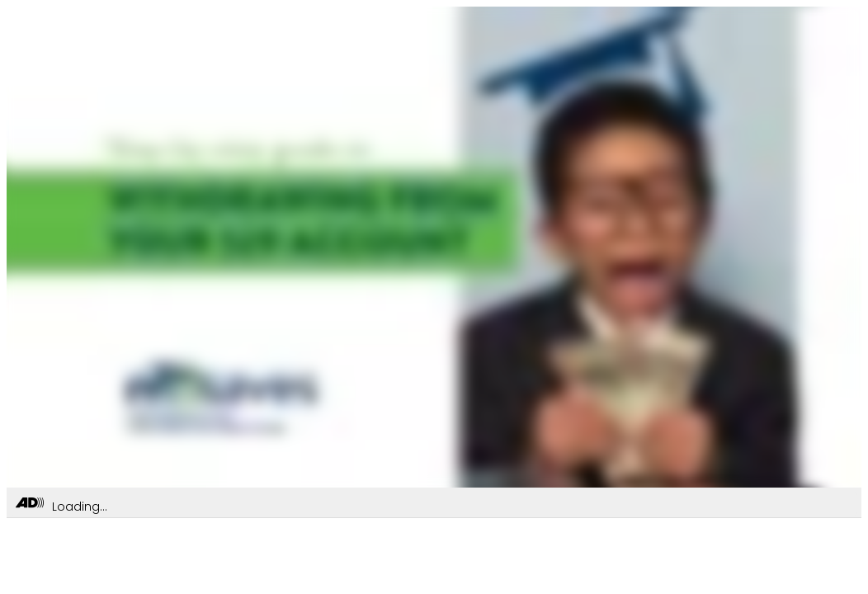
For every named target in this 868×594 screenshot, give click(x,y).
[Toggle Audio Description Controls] (30, 504)
